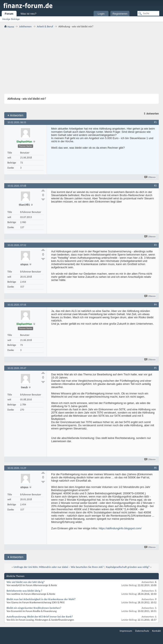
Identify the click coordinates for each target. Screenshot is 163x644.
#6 (155, 468)
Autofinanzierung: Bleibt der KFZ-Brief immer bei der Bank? (40, 617)
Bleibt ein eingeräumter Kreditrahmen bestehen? (34, 608)
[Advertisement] (81, 61)
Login (101, 14)
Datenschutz (142, 631)
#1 (155, 122)
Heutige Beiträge (11, 19)
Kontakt (157, 631)
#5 (155, 368)
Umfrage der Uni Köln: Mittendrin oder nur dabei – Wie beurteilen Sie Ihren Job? (59, 567)
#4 (155, 305)
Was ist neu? (29, 14)
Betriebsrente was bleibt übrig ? (24, 591)
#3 (155, 245)
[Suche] (148, 13)
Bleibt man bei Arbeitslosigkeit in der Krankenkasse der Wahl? (41, 599)
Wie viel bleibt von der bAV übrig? (26, 582)
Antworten (15, 115)
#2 (155, 186)
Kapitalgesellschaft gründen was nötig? (128, 567)
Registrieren (120, 14)
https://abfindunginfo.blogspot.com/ (120, 528)
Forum (9, 14)
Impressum (126, 631)
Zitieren (150, 177)
